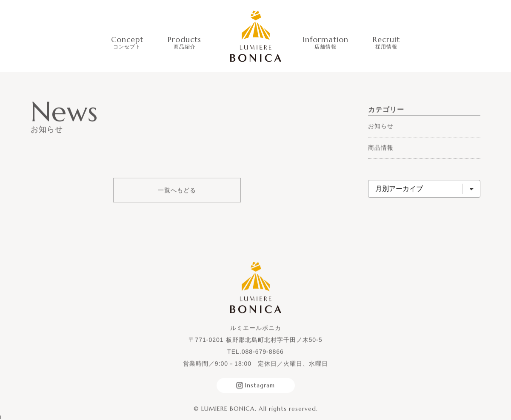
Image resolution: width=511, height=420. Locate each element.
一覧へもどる (177, 190)
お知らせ (381, 126)
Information (325, 42)
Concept (127, 42)
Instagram (255, 386)
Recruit (386, 42)
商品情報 (381, 148)
